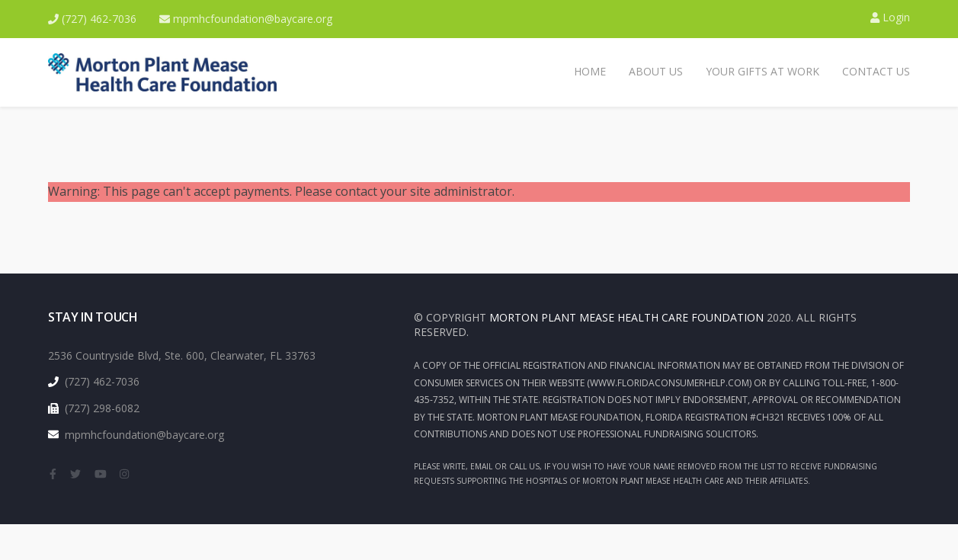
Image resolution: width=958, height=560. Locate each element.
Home (590, 71)
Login (890, 17)
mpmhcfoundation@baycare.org (246, 19)
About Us (656, 71)
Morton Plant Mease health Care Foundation (626, 317)
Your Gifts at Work (763, 71)
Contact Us (876, 71)
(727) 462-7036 (92, 19)
